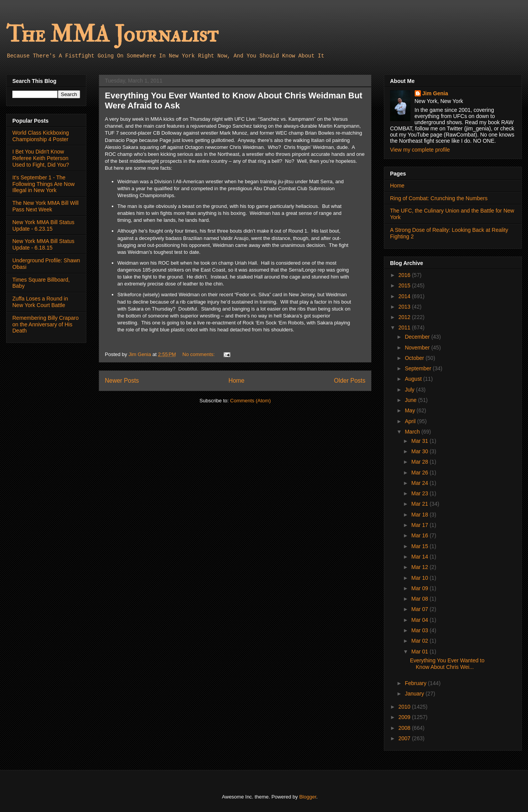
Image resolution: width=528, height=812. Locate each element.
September (419, 368)
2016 (405, 275)
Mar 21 (420, 504)
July (410, 390)
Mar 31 (420, 441)
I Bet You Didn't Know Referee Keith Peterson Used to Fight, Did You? (41, 158)
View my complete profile (420, 150)
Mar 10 (420, 578)
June (411, 400)
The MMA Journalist (112, 35)
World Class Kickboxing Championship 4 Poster (41, 136)
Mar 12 (420, 567)
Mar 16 (420, 535)
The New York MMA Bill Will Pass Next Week (45, 206)
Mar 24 (420, 483)
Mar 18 (420, 515)
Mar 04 (420, 620)
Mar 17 (420, 525)
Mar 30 (420, 451)
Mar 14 (420, 557)
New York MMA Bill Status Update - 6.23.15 (43, 225)
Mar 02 (420, 641)
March (413, 432)
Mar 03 (420, 630)
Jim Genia (435, 93)
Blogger (308, 797)
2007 (405, 738)
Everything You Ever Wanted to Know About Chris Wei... (447, 664)
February (416, 683)
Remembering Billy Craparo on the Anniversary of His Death (45, 324)
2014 (405, 296)
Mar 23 (420, 493)
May (410, 410)
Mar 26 (420, 473)
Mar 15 (420, 546)
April (411, 421)
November (418, 348)
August (414, 379)
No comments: (199, 354)
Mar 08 (420, 599)
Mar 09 (420, 588)
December (418, 337)
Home (237, 381)
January (415, 694)
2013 (405, 307)
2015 (405, 285)
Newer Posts (122, 381)
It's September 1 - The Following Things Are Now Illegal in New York (44, 184)
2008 (405, 728)
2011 (405, 328)
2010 (405, 707)
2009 (405, 717)
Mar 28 (420, 462)
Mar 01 (420, 652)
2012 (405, 317)
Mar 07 (420, 609)
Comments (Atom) (250, 401)
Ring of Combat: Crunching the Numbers (439, 198)
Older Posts (350, 381)
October (415, 358)
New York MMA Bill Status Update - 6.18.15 (43, 244)
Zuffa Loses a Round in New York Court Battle (40, 302)
